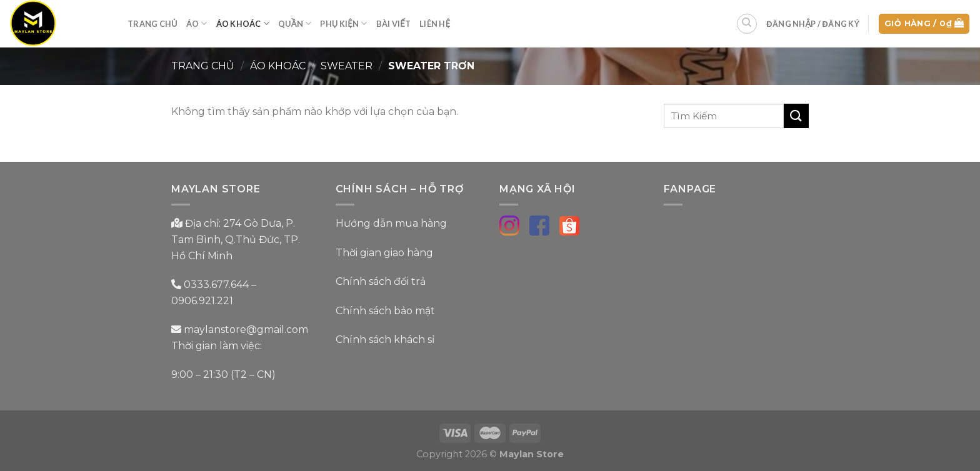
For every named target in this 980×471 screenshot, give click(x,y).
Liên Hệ (435, 24)
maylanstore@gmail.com (245, 330)
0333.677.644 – (220, 285)
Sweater (347, 66)
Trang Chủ (152, 24)
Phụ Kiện (343, 23)
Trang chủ (203, 66)
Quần (295, 23)
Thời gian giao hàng (384, 253)
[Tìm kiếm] (747, 24)
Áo (197, 23)
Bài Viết (393, 24)
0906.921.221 (202, 301)
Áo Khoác (243, 23)
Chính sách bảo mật (385, 311)
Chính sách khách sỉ (385, 340)
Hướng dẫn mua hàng (391, 223)
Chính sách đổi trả (381, 281)
